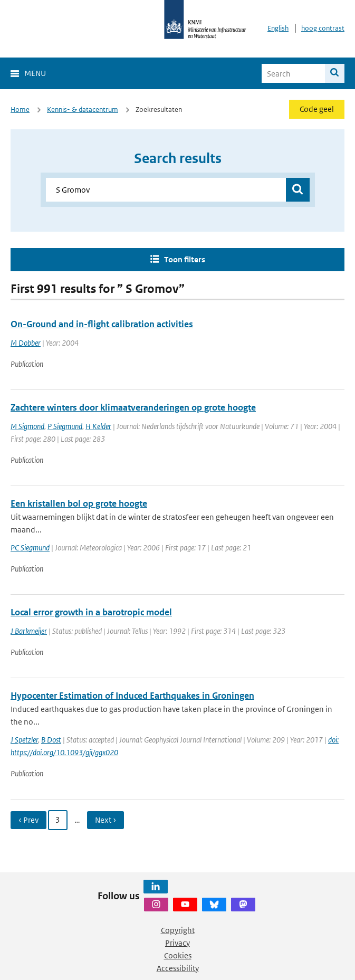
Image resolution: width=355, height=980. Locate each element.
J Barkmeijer (29, 631)
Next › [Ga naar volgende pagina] (105, 820)
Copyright (178, 930)
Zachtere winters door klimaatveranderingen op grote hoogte (133, 407)
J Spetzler (24, 740)
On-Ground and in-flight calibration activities (102, 324)
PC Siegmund (30, 548)
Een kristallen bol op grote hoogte (79, 503)
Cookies (178, 955)
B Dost (51, 740)
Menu (35, 73)
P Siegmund (65, 426)
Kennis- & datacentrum (83, 110)
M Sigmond (27, 426)
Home (20, 110)
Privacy (177, 943)
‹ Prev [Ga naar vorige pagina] (28, 820)
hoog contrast (323, 28)
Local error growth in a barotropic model (91, 612)
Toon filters (185, 259)
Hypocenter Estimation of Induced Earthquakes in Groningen (132, 696)
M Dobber (26, 343)
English (278, 28)
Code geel (317, 109)
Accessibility (178, 968)
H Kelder (98, 426)
